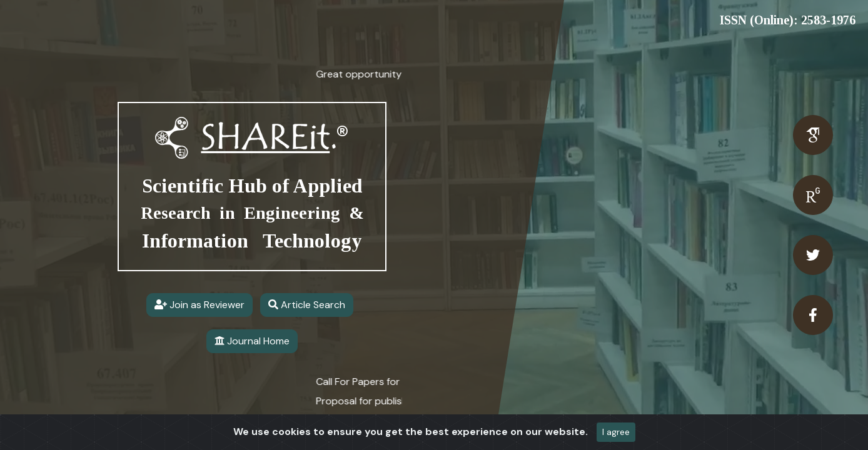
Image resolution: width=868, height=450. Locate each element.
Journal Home (252, 341)
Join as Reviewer (199, 305)
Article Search (307, 305)
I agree (616, 432)
